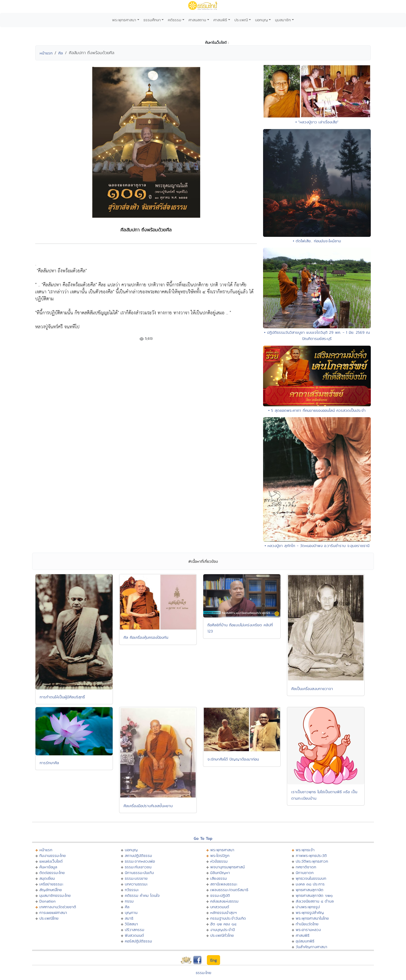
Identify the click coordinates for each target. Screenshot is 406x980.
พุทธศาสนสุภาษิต (310, 890)
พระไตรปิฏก (220, 855)
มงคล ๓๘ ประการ (310, 884)
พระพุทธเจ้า (305, 850)
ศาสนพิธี (220, 20)
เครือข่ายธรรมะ (51, 884)
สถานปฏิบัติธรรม (138, 855)
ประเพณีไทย (49, 918)
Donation (48, 901)
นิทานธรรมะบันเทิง (139, 873)
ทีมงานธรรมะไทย (53, 855)
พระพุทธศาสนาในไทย (312, 918)
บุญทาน (131, 912)
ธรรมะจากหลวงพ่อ (140, 861)
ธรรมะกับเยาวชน (138, 867)
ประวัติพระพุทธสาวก (312, 861)
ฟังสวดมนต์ (134, 935)
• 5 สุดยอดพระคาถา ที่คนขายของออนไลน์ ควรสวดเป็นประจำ (317, 410)
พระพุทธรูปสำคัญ (310, 912)
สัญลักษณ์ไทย (51, 890)
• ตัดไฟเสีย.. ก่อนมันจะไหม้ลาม (317, 241)
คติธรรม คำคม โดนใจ (142, 895)
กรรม (129, 901)
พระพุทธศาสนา (124, 20)
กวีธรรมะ (132, 890)
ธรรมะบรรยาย (136, 878)
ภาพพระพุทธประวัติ (311, 855)
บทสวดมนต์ (220, 907)
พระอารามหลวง (308, 930)
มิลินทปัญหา (220, 873)
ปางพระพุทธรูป (308, 907)
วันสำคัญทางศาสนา (311, 947)
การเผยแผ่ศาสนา (53, 912)
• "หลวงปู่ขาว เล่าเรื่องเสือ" (317, 122)
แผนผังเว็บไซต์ (51, 861)
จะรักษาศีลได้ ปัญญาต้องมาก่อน (233, 759)
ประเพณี (241, 20)
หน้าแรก (46, 53)
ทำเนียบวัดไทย (307, 924)
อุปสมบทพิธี (305, 941)
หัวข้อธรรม (219, 861)
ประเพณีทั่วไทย (222, 935)
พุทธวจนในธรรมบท (311, 878)
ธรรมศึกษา (152, 20)
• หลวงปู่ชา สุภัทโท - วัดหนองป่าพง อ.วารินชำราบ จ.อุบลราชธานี (317, 546)
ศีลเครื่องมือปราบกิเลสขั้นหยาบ (148, 806)
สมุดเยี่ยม (47, 878)
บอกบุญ (262, 20)
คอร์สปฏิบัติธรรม (138, 941)
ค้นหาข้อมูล (48, 867)
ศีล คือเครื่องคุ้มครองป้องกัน (146, 637)
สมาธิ (129, 918)
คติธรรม (175, 20)
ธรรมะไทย (204, 973)
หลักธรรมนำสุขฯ (223, 912)
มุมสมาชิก (283, 20)
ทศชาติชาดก (306, 867)
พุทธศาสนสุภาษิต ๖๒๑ (314, 895)
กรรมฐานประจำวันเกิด (228, 918)
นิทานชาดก (305, 873)
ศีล (61, 53)
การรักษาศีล (49, 763)
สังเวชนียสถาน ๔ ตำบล (315, 901)
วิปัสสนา (131, 924)
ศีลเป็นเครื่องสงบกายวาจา (312, 689)
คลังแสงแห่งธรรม (224, 901)
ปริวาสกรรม (135, 930)
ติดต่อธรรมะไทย (52, 873)
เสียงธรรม (219, 878)
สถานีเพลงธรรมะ (224, 884)
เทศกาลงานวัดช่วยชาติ (58, 907)
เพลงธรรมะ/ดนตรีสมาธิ (229, 890)
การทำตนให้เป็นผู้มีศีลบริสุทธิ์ (62, 697)
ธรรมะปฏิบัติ (220, 895)
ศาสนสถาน (197, 20)
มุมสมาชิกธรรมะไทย (55, 895)
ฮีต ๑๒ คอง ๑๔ (223, 924)
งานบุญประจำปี (223, 930)
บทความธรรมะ (136, 884)
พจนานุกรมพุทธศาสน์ (227, 867)
